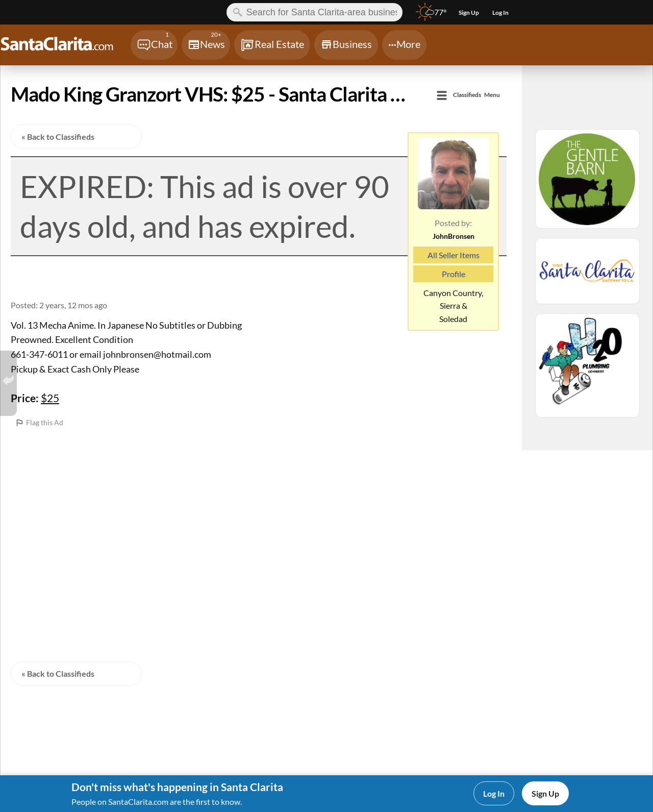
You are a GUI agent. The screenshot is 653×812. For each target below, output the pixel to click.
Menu (476, 95)
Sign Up (545, 793)
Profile (454, 274)
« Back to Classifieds (58, 137)
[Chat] (154, 45)
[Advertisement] (259, 500)
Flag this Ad (45, 422)
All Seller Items (454, 255)
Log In (494, 793)
